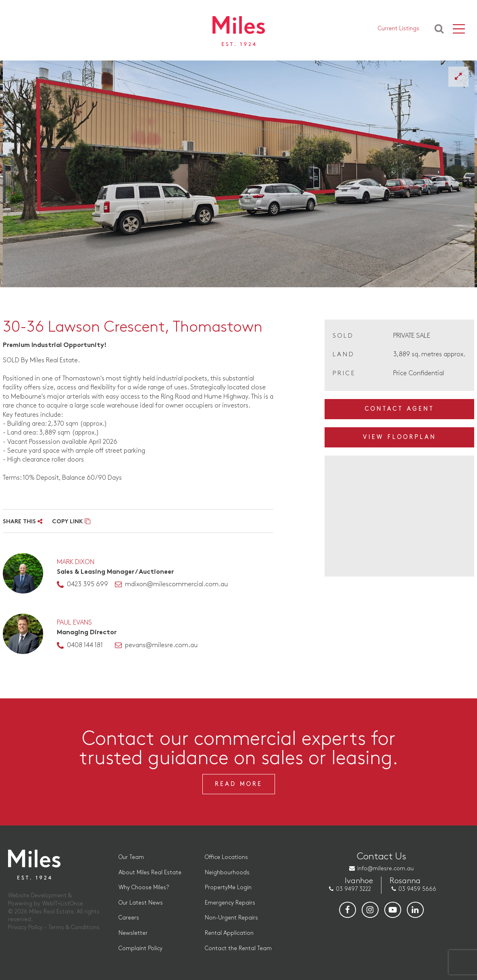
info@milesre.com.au (385, 868)
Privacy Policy (25, 927)
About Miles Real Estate (150, 872)
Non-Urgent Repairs (231, 918)
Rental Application (229, 933)
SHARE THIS (23, 522)
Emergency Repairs (230, 903)
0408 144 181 (85, 645)
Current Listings (399, 28)
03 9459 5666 (417, 889)
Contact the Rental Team (238, 948)
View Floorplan (400, 437)
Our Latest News (141, 903)
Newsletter (133, 933)
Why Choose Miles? (144, 887)
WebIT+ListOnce (62, 904)
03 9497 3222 (353, 889)
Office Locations (226, 857)
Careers (129, 918)
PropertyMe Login (228, 887)
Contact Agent (400, 409)
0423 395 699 (87, 584)
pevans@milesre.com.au (161, 645)
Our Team (131, 857)
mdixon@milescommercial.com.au (176, 584)
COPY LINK (71, 522)
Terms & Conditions (74, 927)
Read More (239, 784)
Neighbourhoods (227, 872)
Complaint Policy (141, 948)
